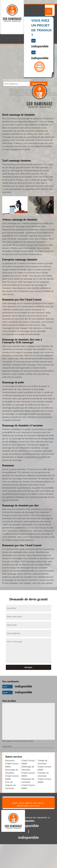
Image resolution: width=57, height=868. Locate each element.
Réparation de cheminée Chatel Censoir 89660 (28, 784)
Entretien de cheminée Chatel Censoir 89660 (45, 777)
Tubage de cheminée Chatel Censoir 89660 (45, 765)
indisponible (24, 686)
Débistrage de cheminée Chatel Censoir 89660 (28, 771)
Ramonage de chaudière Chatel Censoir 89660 (12, 774)
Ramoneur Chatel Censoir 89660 (12, 764)
